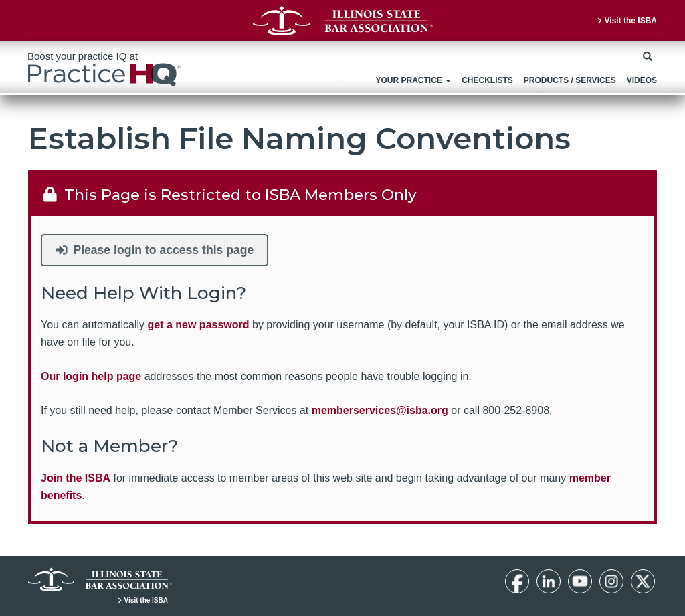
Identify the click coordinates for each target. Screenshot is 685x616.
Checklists (487, 80)
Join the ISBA (76, 478)
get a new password (199, 325)
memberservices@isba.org (380, 410)
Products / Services (570, 80)
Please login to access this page (155, 250)
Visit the (626, 21)
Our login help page (91, 376)
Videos (642, 80)
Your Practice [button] (413, 80)
